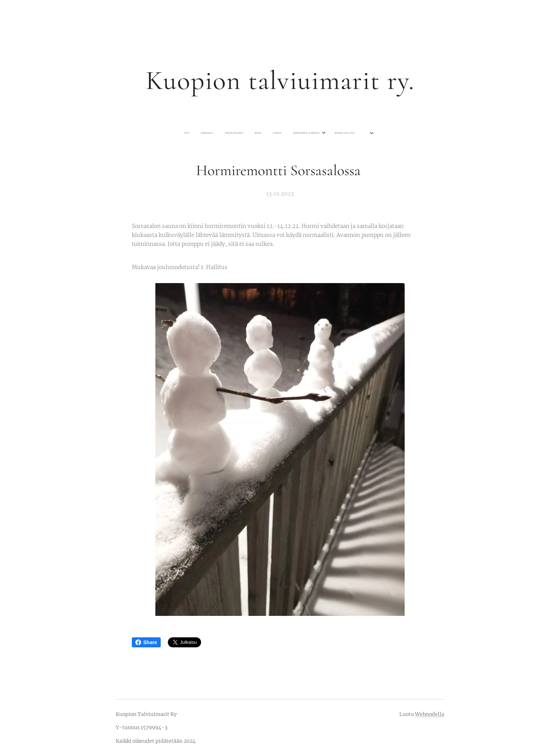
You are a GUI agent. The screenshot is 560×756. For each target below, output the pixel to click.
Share (146, 642)
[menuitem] (241, 133)
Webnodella (430, 714)
